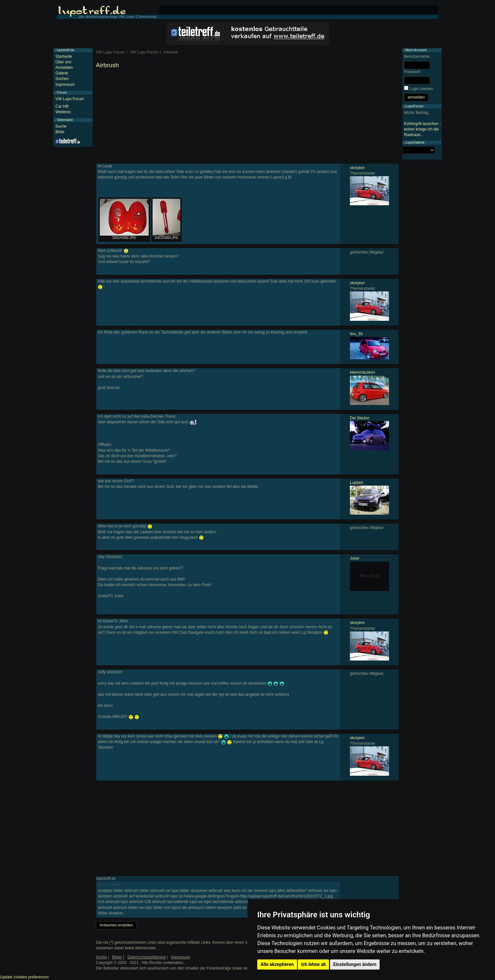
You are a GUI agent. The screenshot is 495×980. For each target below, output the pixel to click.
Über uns (63, 62)
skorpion (357, 168)
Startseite (64, 56)
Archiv (101, 957)
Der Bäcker (360, 418)
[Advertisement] (247, 117)
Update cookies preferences (24, 977)
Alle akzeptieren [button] (277, 964)
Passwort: (413, 72)
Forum (62, 92)
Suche (61, 126)
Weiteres (63, 112)
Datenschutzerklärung (147, 957)
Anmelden (64, 68)
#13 (100, 885)
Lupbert (357, 483)
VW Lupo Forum (70, 99)
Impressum (65, 85)
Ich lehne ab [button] (313, 964)
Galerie (62, 73)
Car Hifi (62, 106)
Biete (60, 132)
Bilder (117, 957)
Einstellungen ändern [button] (355, 964)
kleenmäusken (362, 372)
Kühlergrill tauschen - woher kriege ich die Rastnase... (422, 129)
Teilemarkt (65, 120)
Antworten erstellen (116, 925)
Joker (355, 558)
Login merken (421, 89)
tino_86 (356, 334)
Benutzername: (417, 56)
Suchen (62, 79)
